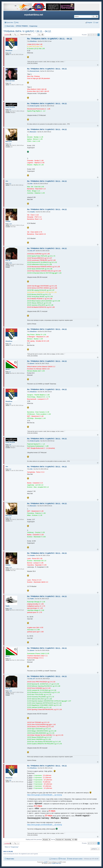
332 (10, 144)
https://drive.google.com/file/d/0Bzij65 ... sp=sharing (44, 795)
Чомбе (7, 606)
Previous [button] (89, 35)
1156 (11, 609)
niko (7, 181)
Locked (7, 35)
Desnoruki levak (10, 81)
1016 (11, 224)
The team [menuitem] (63, 859)
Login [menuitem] (97, 22)
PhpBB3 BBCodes (56, 863)
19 (10, 372)
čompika (8, 221)
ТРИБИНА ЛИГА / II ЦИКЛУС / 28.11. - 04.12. (27, 31)
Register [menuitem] (90, 22)
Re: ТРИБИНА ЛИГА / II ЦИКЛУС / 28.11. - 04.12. (50, 39)
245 (10, 110)
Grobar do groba (10, 107)
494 (10, 53)
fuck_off (8, 260)
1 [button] (91, 35)
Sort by (57, 839)
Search (93, 17)
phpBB (45, 862)
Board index (10, 859)
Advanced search (97, 17)
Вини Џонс (9, 141)
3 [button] (96, 35)
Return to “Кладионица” (12, 847)
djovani (8, 369)
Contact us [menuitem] (55, 859)
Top (98, 65)
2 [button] (94, 35)
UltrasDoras (9, 51)
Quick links (10, 22)
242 (10, 83)
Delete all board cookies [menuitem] (76, 859)
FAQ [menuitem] (17, 22)
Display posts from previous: (38, 839)
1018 (11, 263)
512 (10, 184)
